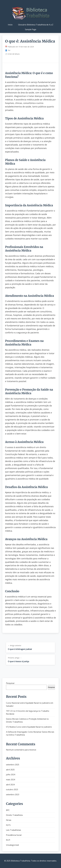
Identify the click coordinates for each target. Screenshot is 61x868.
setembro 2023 (13, 795)
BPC (8, 810)
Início (10, 25)
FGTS (8, 825)
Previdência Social (14, 835)
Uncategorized (12, 845)
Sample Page (31, 29)
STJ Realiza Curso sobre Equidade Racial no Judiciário (29, 727)
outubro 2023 (12, 789)
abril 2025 (10, 770)
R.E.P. (8, 840)
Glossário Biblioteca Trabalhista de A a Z (36, 25)
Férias (9, 820)
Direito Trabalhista (14, 815)
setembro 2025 (13, 765)
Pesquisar (10, 683)
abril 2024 (10, 785)
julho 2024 (11, 775)
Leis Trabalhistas (14, 830)
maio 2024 (10, 780)
